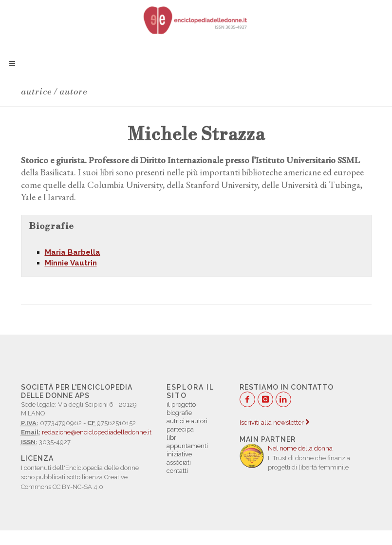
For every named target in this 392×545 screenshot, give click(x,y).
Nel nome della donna (300, 448)
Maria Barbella (73, 252)
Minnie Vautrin (71, 263)
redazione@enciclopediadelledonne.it (97, 432)
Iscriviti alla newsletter (274, 423)
